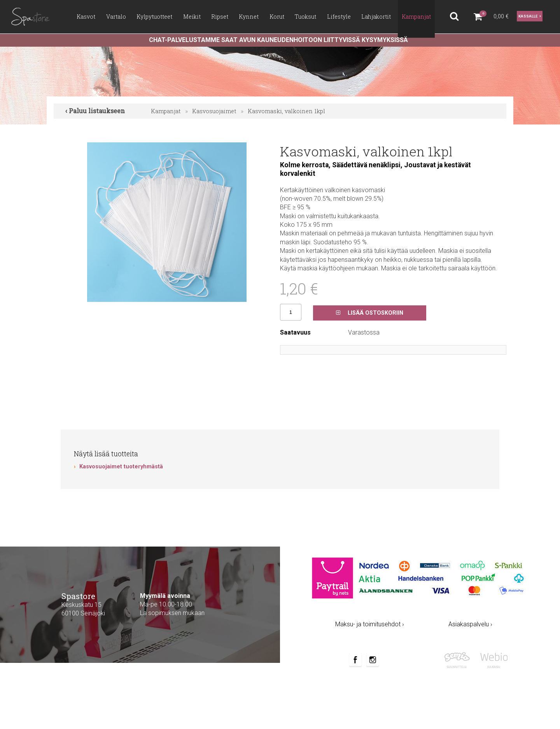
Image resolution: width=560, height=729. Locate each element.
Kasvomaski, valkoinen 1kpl (286, 111)
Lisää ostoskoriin (370, 313)
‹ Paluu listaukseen (95, 111)
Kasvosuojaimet (214, 111)
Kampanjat (166, 111)
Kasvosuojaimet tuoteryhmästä (121, 467)
